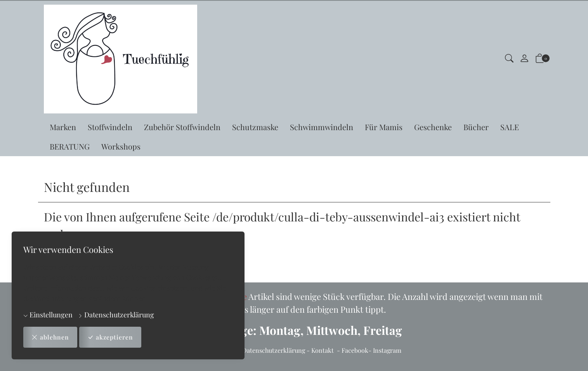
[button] (509, 59)
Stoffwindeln (110, 127)
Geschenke (433, 127)
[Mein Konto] (524, 59)
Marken (63, 127)
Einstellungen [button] (48, 315)
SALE (510, 127)
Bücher (476, 127)
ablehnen (50, 337)
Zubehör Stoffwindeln (182, 127)
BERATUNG (70, 146)
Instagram (387, 350)
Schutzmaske (255, 127)
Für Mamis (384, 127)
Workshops (121, 146)
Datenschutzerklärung (116, 315)
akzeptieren (111, 337)
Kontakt (323, 350)
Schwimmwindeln (322, 127)
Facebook (355, 350)
